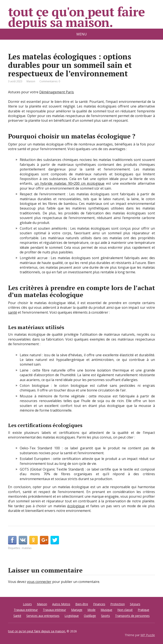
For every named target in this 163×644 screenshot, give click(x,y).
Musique (106, 610)
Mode (91, 610)
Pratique (143, 610)
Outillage (90, 616)
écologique (76, 506)
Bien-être (82, 604)
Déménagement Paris (57, 92)
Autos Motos (61, 604)
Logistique (72, 616)
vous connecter (39, 582)
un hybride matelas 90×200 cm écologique (70, 183)
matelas (27, 548)
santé (13, 312)
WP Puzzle (148, 635)
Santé (17, 616)
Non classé (125, 610)
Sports (105, 616)
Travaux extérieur (26, 610)
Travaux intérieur (54, 610)
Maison (31, 81)
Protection (118, 604)
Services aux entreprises (43, 616)
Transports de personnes (132, 616)
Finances (99, 604)
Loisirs (27, 604)
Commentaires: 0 (50, 81)
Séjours (135, 604)
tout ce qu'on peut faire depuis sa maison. (76, 17)
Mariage (77, 610)
